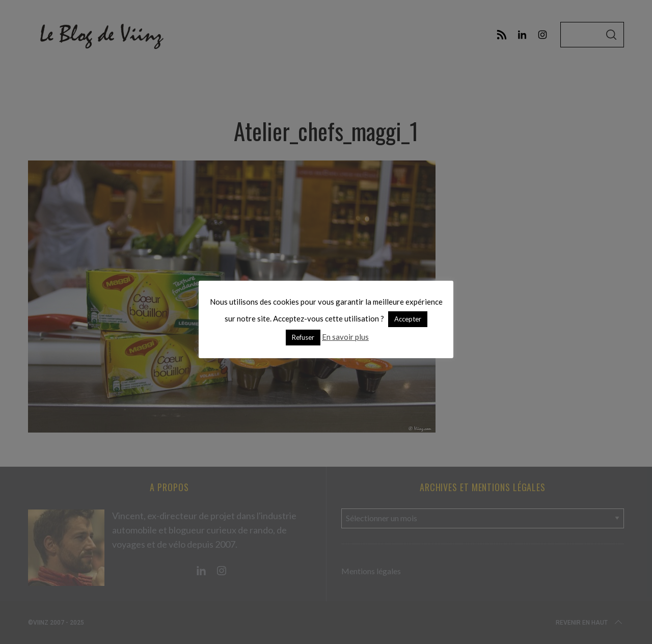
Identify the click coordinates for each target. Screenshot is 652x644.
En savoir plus (345, 337)
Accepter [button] (408, 319)
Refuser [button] (303, 337)
